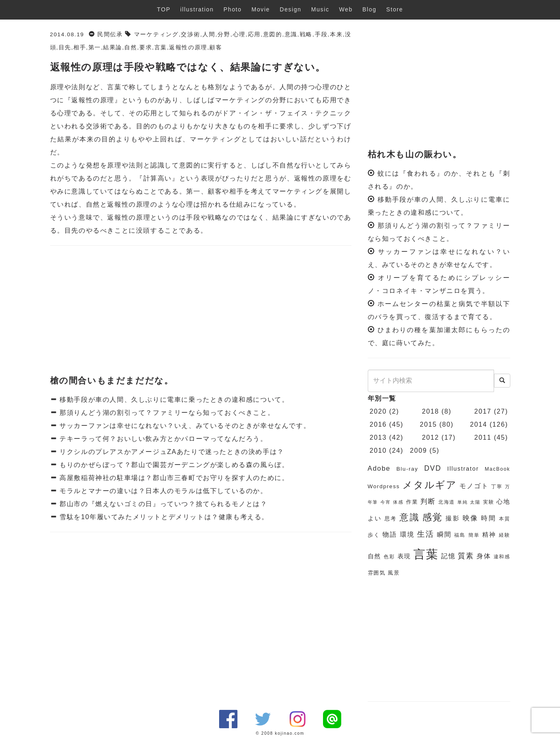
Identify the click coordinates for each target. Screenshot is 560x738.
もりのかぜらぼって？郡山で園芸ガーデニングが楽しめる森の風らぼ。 (173, 465)
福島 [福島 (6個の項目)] (460, 535)
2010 (378, 451)
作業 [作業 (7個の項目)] (412, 502)
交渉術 (190, 34)
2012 (430, 437)
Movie (260, 9)
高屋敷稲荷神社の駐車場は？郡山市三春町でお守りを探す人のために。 (173, 478)
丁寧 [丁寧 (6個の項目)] (497, 487)
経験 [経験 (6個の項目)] (505, 535)
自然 (131, 47)
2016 (378, 424)
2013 (378, 437)
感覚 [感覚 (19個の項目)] (433, 517)
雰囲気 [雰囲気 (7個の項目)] (377, 573)
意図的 (273, 34)
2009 (418, 451)
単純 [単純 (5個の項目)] (462, 502)
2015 (428, 424)
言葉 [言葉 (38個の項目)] (426, 554)
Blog (369, 9)
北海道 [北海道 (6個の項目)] (447, 502)
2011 (483, 437)
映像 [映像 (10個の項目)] (471, 518)
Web (346, 9)
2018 (430, 411)
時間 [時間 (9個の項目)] (489, 518)
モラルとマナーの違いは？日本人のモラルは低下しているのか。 (162, 491)
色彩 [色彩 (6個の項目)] (389, 557)
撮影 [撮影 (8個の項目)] (453, 518)
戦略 (306, 34)
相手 (80, 47)
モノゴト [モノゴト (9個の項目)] (474, 486)
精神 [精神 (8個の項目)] (489, 535)
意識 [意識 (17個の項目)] (410, 517)
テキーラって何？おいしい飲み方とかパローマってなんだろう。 (162, 439)
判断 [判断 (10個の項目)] (428, 501)
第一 (95, 47)
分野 (224, 34)
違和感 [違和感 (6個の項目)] (502, 557)
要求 (146, 47)
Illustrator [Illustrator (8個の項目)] (463, 469)
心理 (239, 34)
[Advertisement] (201, 311)
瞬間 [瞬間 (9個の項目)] (444, 534)
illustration (197, 9)
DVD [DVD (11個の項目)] (433, 468)
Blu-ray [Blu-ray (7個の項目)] (407, 469)
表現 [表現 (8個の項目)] (404, 556)
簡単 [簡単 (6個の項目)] (474, 535)
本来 (336, 34)
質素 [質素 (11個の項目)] (466, 556)
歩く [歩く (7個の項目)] (374, 535)
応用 (254, 34)
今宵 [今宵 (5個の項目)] (385, 502)
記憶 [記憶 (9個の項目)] (448, 556)
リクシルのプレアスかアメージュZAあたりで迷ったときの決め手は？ (171, 452)
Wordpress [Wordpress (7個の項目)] (384, 486)
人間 (209, 34)
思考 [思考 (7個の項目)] (391, 519)
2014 (479, 424)
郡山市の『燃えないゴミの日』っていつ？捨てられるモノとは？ (162, 504)
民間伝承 (110, 34)
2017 (483, 411)
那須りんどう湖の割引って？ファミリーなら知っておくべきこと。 (166, 413)
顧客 (216, 47)
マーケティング (156, 34)
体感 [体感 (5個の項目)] (398, 502)
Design (291, 9)
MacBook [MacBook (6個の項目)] (497, 469)
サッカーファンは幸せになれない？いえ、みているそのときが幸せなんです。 (184, 426)
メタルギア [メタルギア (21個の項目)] (430, 485)
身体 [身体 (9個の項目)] (484, 556)
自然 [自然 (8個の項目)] (374, 556)
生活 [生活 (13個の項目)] (426, 534)
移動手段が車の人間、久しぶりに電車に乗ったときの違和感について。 (173, 400)
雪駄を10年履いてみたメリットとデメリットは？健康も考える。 (163, 517)
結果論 (113, 47)
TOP (164, 9)
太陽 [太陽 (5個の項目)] (475, 502)
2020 (378, 411)
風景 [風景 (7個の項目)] (394, 573)
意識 (291, 34)
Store (394, 9)
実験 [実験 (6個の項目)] (489, 502)
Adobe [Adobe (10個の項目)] (379, 468)
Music (320, 9)
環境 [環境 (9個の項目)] (407, 534)
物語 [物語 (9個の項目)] (390, 534)
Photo (233, 9)
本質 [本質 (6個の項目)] (505, 519)
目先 (65, 47)
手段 (321, 34)
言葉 (161, 47)
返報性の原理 (188, 47)
